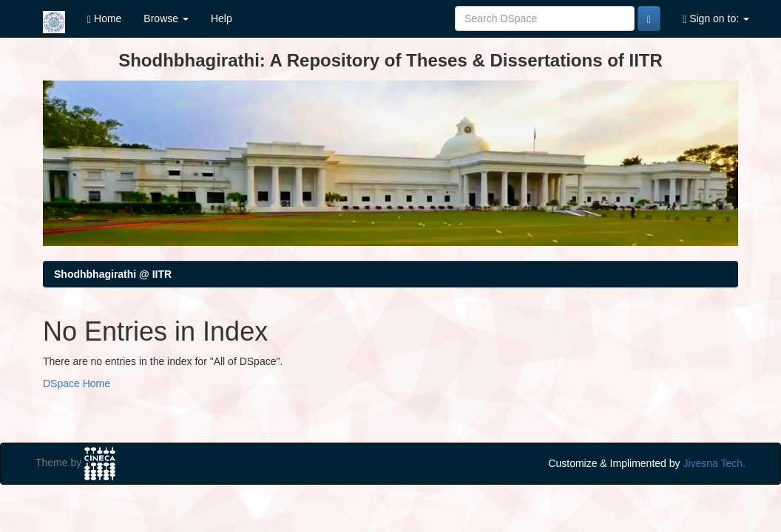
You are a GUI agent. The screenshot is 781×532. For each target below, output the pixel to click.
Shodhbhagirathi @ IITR (113, 274)
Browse (166, 18)
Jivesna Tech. (714, 463)
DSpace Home (77, 383)
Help (222, 18)
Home (104, 19)
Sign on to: (716, 19)
